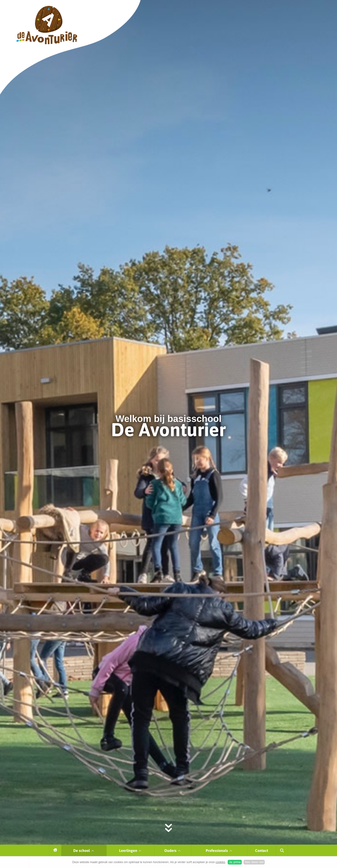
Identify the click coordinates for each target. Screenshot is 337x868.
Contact (262, 850)
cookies (220, 862)
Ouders (173, 850)
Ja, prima (235, 862)
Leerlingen (130, 850)
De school (84, 850)
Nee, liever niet (254, 862)
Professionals (219, 850)
